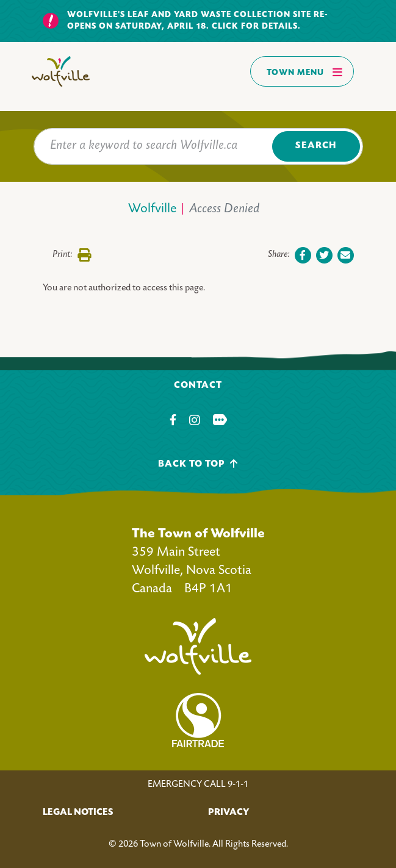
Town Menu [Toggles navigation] (305, 72)
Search (316, 146)
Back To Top (198, 464)
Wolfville (152, 210)
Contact (198, 386)
